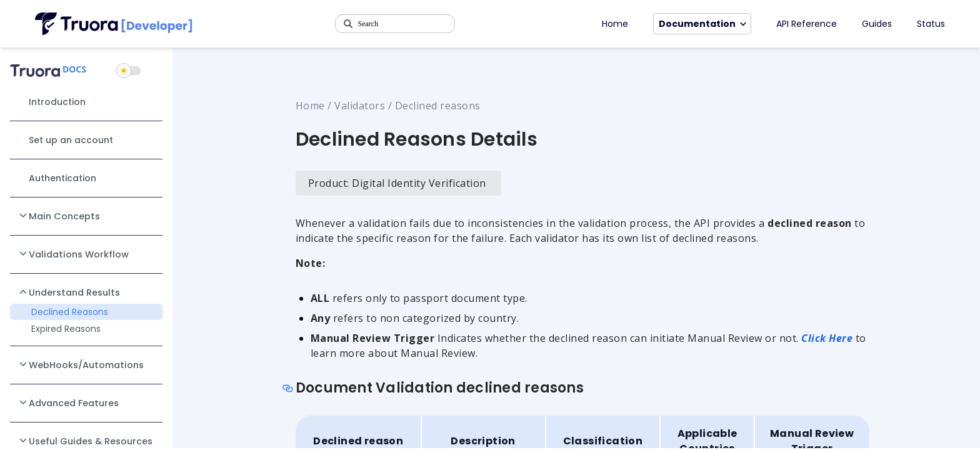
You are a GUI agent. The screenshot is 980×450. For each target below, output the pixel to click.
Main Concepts (59, 216)
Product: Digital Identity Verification (397, 183)
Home (615, 24)
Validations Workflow (73, 254)
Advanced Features (68, 402)
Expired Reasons (66, 329)
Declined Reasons (70, 312)
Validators (360, 106)
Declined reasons (438, 106)
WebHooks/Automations (81, 364)
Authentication (62, 178)
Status (931, 24)
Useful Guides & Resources (85, 441)
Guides (877, 24)
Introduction (57, 102)
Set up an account (71, 140)
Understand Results (69, 292)
